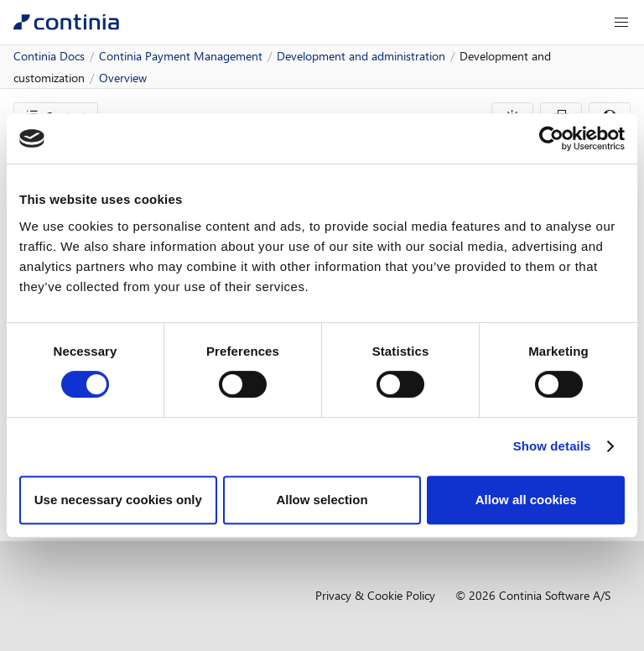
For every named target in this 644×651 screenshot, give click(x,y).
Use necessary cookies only (118, 500)
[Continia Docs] (66, 22)
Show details (552, 446)
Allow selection (322, 500)
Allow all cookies (526, 500)
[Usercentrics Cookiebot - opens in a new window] (551, 138)
